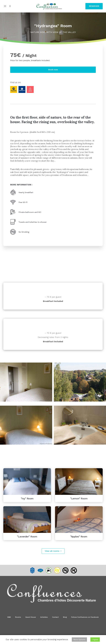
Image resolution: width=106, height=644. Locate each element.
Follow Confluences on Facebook (85, 617)
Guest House (31, 617)
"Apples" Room (79, 536)
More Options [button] (79, 640)
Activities (44, 617)
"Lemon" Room (79, 498)
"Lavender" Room (27, 536)
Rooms (18, 617)
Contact (55, 617)
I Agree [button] (95, 640)
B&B (9, 617)
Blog (65, 617)
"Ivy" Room (27, 498)
